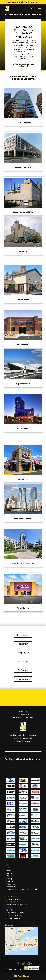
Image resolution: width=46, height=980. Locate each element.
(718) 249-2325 (31, 2)
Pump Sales (10, 910)
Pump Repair (23, 653)
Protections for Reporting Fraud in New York (22, 889)
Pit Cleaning (23, 670)
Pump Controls (23, 679)
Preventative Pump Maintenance (17, 905)
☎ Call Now (21, 976)
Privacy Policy (11, 884)
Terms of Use (11, 887)
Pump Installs (23, 661)
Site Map (9, 879)
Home (9, 868)
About (9, 871)
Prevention (23, 644)
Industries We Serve (13, 918)
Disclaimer (10, 881)
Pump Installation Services (15, 913)
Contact (9, 873)
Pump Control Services (14, 915)
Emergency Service (13, 899)
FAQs (8, 876)
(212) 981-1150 (13, 2)
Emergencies (23, 635)
